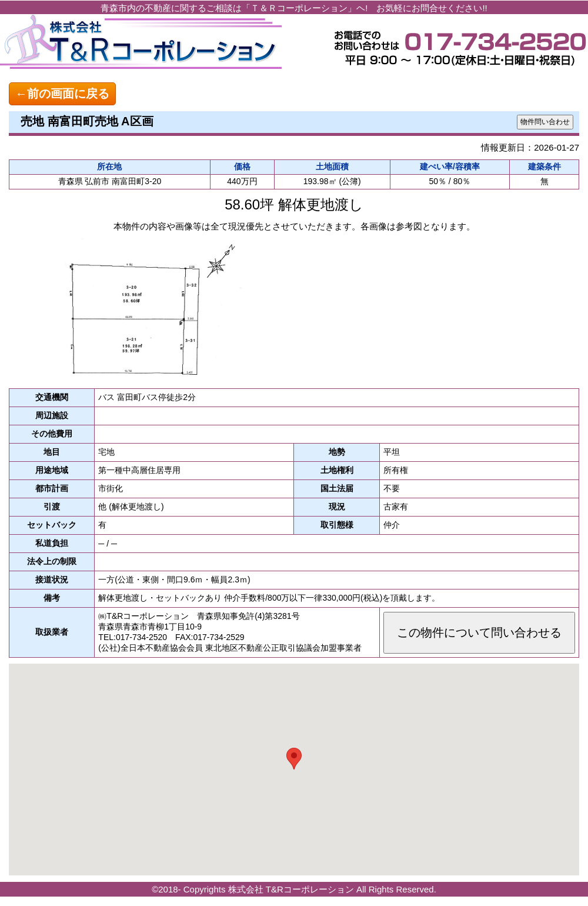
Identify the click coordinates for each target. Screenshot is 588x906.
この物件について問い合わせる (479, 632)
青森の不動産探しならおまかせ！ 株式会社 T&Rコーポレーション (141, 44)
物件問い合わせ (545, 122)
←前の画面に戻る (62, 94)
